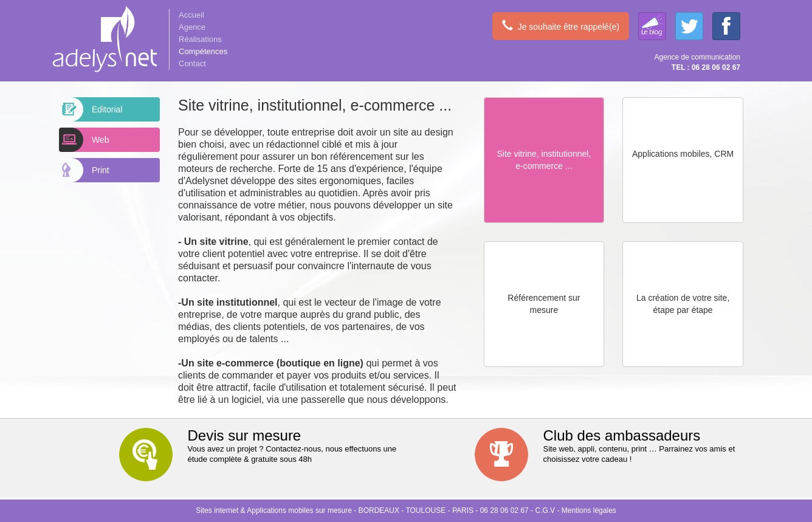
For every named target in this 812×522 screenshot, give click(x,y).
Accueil (191, 15)
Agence (192, 27)
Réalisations (200, 39)
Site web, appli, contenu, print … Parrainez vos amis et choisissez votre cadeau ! (614, 446)
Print (84, 170)
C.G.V (545, 510)
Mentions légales (589, 510)
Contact (192, 64)
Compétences (203, 51)
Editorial (91, 109)
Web (84, 140)
